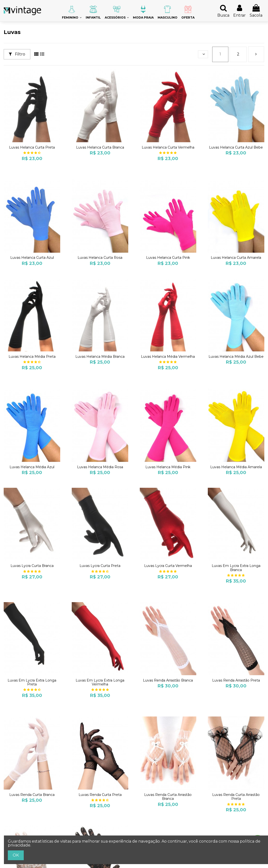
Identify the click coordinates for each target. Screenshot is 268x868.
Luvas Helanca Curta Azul (32, 258)
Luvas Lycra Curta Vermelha (168, 566)
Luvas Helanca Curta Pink (168, 258)
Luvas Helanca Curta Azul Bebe (236, 147)
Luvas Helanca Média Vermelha (168, 357)
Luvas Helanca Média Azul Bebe (236, 357)
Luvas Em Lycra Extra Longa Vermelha (100, 682)
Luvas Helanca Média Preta (32, 357)
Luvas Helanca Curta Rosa (100, 258)
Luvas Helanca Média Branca (100, 357)
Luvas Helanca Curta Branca (100, 147)
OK (16, 855)
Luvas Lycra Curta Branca (32, 566)
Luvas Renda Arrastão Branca (168, 680)
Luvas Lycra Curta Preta (100, 566)
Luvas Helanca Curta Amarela (236, 258)
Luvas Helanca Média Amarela (236, 467)
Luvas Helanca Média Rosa (100, 467)
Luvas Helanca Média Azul (32, 467)
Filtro (17, 54)
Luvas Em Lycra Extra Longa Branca (236, 568)
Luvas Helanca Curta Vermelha (168, 147)
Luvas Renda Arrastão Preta (236, 680)
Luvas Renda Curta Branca (32, 795)
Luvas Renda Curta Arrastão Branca (168, 797)
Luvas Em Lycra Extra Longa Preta (32, 682)
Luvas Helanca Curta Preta (32, 147)
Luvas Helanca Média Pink (168, 467)
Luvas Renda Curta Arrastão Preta (236, 797)
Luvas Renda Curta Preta (100, 795)
